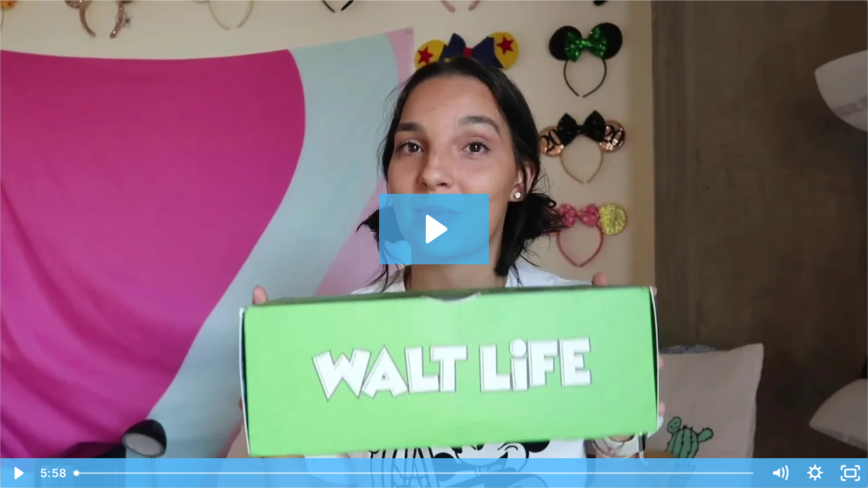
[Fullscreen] (850, 473)
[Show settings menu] (815, 473)
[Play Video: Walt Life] (434, 229)
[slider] (415, 473)
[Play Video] (18, 473)
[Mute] (780, 473)
